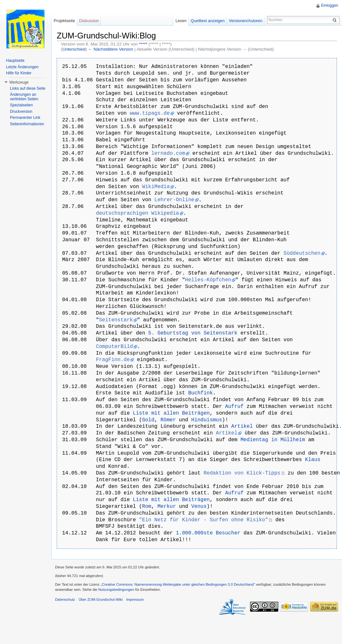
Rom (147, 507)
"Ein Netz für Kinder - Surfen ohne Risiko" (204, 520)
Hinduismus (207, 420)
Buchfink (201, 393)
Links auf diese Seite (28, 88)
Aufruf (234, 407)
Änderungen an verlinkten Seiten (24, 97)
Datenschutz (65, 599)
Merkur (167, 507)
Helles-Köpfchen (208, 280)
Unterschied (74, 49)
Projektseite (64, 21)
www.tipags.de (150, 113)
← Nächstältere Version (111, 49)
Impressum (135, 599)
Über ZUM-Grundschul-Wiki (100, 599)
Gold (148, 420)
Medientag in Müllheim (273, 440)
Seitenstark (116, 320)
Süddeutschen (302, 253)
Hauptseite (15, 61)
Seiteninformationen (27, 124)
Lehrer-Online (174, 200)
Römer (168, 420)
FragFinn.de (113, 360)
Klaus (313, 460)
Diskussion (89, 21)
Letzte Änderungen (22, 67)
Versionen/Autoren (245, 21)
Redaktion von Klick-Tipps (242, 473)
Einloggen (330, 5)
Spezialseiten (21, 105)
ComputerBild (114, 347)
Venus (199, 507)
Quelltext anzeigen (208, 21)
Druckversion (21, 111)
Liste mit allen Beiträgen (171, 413)
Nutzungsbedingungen (116, 590)
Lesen (181, 21)
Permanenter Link (25, 118)
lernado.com (168, 153)
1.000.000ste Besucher (208, 533)
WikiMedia (156, 187)
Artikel (242, 426)
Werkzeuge (19, 82)
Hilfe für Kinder (19, 73)
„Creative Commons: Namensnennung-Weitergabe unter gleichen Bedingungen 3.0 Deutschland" (178, 584)
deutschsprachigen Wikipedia (138, 213)
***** (143, 44)
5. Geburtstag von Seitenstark (193, 333)
